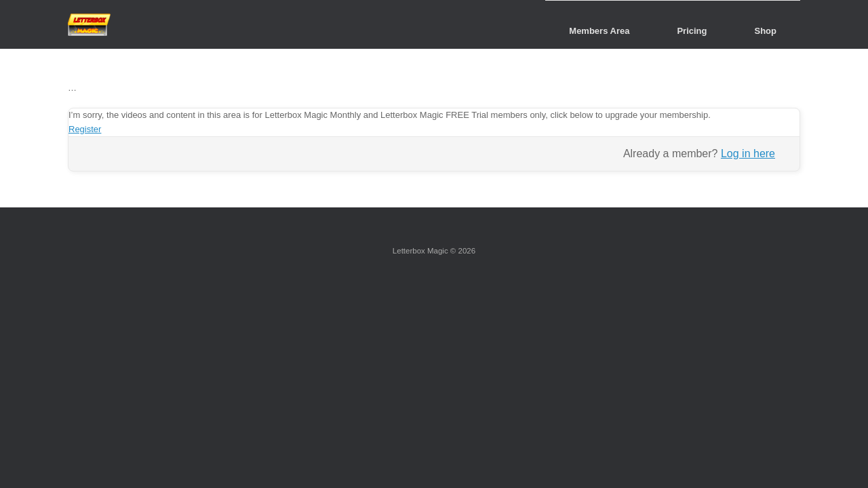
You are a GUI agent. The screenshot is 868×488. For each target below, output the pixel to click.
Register (85, 129)
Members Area (599, 31)
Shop (766, 31)
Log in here (748, 154)
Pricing (692, 31)
